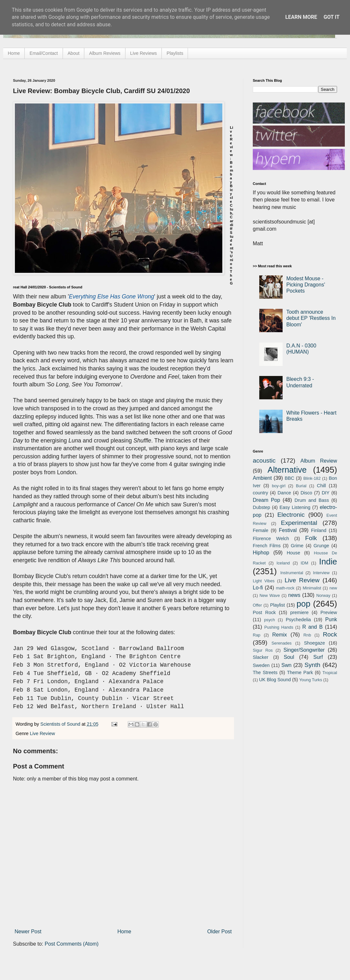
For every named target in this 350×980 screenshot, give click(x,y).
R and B (313, 627)
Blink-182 (312, 478)
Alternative (287, 470)
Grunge (321, 546)
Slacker (261, 657)
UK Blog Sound (275, 680)
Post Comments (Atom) (72, 944)
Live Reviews (144, 53)
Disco (306, 493)
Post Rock (264, 612)
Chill (321, 486)
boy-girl (279, 486)
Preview (329, 612)
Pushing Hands (279, 627)
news (294, 595)
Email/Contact (44, 53)
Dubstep (262, 507)
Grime (297, 546)
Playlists (175, 53)
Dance (284, 493)
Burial (301, 486)
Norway (323, 595)
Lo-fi (258, 588)
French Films (267, 546)
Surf (318, 657)
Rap (257, 635)
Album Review (319, 461)
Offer (257, 605)
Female (261, 530)
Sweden (261, 665)
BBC (289, 478)
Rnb (307, 635)
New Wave (270, 595)
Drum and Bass (312, 500)
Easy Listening (295, 507)
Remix (280, 635)
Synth (312, 665)
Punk (331, 619)
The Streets (265, 672)
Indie (328, 562)
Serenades (282, 643)
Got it (331, 17)
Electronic (291, 515)
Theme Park (300, 672)
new (333, 588)
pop (303, 604)
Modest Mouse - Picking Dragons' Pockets (306, 285)
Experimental (299, 523)
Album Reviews (105, 53)
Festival (288, 530)
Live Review (42, 733)
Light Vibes (264, 581)
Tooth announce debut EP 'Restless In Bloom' (311, 318)
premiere (300, 612)
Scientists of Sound (61, 724)
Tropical (330, 673)
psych (269, 620)
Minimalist (312, 588)
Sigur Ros (263, 650)
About (74, 53)
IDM (304, 563)
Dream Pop (266, 500)
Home (14, 53)
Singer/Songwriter (304, 650)
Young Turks (311, 680)
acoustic (264, 460)
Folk (311, 538)
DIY (326, 493)
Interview (321, 573)
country (260, 493)
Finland (319, 530)
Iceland (283, 563)
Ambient (262, 478)
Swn (286, 665)
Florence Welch (271, 538)
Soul (289, 657)
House (294, 553)
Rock (330, 634)
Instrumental (292, 573)
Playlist (277, 605)
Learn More (301, 17)
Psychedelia (298, 620)
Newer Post (28, 932)
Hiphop (261, 553)
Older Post (219, 932)
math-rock (285, 588)
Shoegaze (315, 643)
